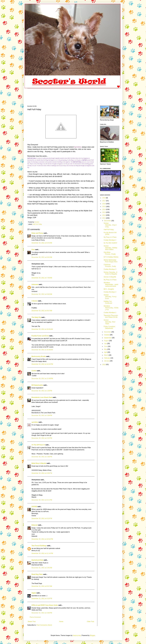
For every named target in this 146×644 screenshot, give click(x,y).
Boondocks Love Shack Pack (42, 397)
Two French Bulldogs (39, 546)
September (108, 338)
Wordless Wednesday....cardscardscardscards (111, 284)
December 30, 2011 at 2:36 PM (42, 457)
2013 (104, 212)
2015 (104, 207)
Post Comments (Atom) (44, 625)
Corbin (34, 371)
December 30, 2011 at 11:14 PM (42, 553)
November (108, 332)
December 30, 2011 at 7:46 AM (42, 278)
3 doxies (35, 301)
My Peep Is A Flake (110, 237)
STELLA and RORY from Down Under (45, 605)
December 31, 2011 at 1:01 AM (42, 568)
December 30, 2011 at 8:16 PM (42, 518)
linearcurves (77, 635)
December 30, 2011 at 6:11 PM (42, 500)
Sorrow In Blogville (110, 277)
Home (61, 621)
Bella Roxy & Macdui (39, 463)
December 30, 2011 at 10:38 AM (42, 350)
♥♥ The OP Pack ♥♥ (38, 445)
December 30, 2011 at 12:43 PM (42, 378)
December (108, 221)
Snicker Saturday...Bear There (110, 322)
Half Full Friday (37, 224)
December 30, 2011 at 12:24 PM (42, 364)
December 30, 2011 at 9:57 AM (42, 311)
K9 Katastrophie (37, 385)
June (106, 346)
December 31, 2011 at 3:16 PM (42, 598)
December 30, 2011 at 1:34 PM (42, 391)
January (107, 361)
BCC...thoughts (109, 289)
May (106, 349)
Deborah (35, 525)
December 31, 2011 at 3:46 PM (42, 613)
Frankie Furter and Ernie (40, 336)
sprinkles (35, 422)
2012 (104, 215)
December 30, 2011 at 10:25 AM (42, 329)
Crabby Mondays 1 (110, 312)
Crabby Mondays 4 (110, 240)
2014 (104, 209)
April (106, 352)
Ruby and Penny (37, 233)
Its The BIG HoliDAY (110, 243)
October (107, 335)
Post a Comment (35, 617)
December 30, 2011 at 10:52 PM (42, 539)
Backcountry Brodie (39, 356)
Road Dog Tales (37, 574)
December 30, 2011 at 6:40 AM (42, 243)
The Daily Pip (36, 317)
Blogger (92, 635)
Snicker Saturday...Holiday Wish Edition (110, 248)
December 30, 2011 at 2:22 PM (42, 438)
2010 (104, 364)
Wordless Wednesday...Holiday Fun (111, 308)
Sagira (34, 593)
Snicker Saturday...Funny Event (110, 297)
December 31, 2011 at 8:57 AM (42, 586)
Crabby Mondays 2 (110, 292)
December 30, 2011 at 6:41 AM (42, 257)
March (106, 355)
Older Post (90, 621)
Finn (33, 250)
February (107, 358)
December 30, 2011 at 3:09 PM (42, 473)
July (106, 343)
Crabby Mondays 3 (110, 269)
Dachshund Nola (37, 560)
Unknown (35, 284)
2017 (104, 201)
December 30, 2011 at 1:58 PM (42, 415)
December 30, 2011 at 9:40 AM (42, 294)
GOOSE (34, 507)
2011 (104, 218)
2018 (104, 198)
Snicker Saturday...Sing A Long (110, 225)
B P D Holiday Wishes (111, 257)
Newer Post (32, 621)
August (107, 341)
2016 (104, 204)
